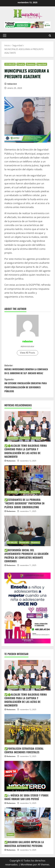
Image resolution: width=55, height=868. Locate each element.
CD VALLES (10, 64)
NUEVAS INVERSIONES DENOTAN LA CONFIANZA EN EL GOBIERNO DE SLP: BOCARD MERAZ (27, 369)
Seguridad (42, 64)
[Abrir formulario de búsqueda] (50, 36)
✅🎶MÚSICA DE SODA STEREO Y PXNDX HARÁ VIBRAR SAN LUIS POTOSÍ (26, 797)
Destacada (25, 438)
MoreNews (27, 865)
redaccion (12, 84)
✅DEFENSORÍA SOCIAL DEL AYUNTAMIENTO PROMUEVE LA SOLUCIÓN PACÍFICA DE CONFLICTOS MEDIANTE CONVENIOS (26, 556)
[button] (5, 35)
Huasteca (31, 64)
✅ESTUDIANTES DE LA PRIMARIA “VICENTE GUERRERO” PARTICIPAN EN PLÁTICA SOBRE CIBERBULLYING (24, 503)
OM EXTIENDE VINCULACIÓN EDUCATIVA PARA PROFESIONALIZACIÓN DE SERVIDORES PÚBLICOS (27, 385)
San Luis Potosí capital (17, 788)
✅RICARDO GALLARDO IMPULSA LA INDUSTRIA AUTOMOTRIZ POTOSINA (24, 844)
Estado (10, 741)
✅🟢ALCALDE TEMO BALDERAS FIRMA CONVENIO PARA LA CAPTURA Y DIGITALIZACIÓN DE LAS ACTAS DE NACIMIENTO (26, 451)
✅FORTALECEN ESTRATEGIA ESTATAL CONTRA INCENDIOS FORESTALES (24, 750)
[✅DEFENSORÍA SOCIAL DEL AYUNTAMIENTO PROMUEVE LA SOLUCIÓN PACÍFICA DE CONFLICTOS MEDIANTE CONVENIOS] (27, 531)
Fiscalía (21, 64)
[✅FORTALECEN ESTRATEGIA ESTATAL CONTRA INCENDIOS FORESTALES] (27, 729)
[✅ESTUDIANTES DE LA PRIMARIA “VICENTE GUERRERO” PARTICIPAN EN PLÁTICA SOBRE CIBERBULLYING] (27, 480)
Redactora (11, 461)
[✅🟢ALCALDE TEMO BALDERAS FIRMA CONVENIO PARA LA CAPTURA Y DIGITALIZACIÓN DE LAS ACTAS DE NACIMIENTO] (27, 426)
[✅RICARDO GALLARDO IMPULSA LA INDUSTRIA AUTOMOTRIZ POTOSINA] (27, 823)
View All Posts (27, 353)
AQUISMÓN (13, 438)
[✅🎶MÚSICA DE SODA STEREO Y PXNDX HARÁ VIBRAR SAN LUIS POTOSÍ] (27, 776)
